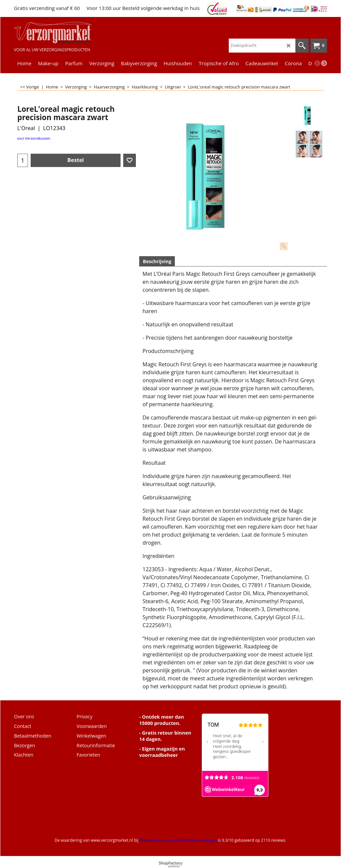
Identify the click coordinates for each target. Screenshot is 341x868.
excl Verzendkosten (34, 138)
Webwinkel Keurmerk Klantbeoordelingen (178, 840)
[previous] (317, 63)
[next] (324, 63)
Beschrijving (157, 261)
